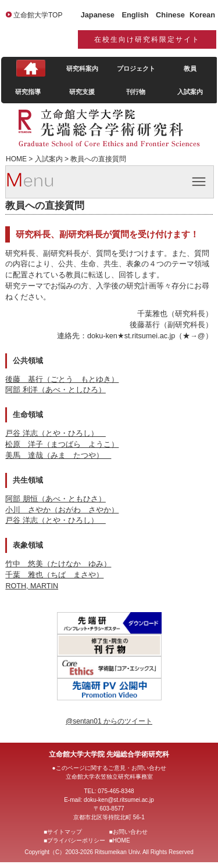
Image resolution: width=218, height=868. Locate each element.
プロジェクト (136, 68)
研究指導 (28, 92)
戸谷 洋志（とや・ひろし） (56, 433)
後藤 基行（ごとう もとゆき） (62, 379)
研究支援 (82, 92)
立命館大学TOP (38, 15)
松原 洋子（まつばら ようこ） (62, 444)
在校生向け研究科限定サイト (147, 39)
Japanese (98, 15)
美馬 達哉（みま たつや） (58, 455)
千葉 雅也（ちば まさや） (54, 575)
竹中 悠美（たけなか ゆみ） (58, 564)
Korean (202, 15)
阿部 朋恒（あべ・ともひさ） (56, 499)
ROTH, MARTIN (32, 586)
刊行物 (136, 92)
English (135, 15)
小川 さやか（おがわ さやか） (62, 510)
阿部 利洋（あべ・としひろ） (56, 390)
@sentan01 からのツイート (109, 721)
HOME (121, 840)
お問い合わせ (130, 832)
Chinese (170, 15)
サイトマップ (65, 832)
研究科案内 (82, 68)
